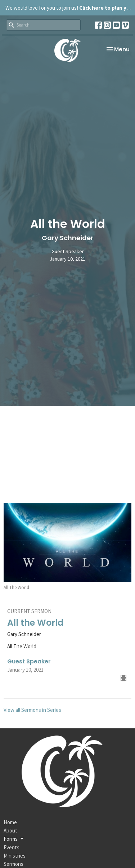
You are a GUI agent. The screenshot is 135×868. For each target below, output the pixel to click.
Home (10, 822)
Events (12, 847)
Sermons (13, 864)
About (10, 830)
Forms (14, 839)
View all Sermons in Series (32, 710)
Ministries (15, 856)
